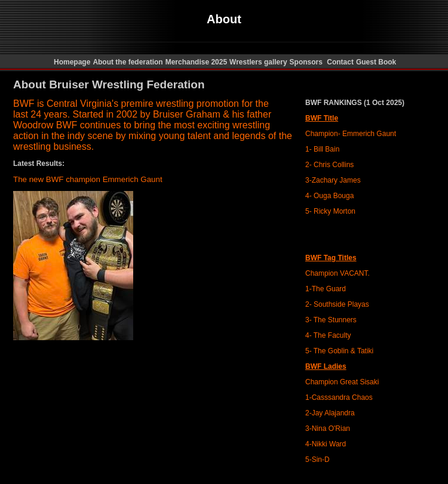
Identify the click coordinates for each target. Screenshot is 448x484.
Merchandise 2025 (196, 62)
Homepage (71, 62)
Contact (340, 62)
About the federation (128, 62)
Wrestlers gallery (258, 62)
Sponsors (307, 62)
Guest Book (376, 62)
